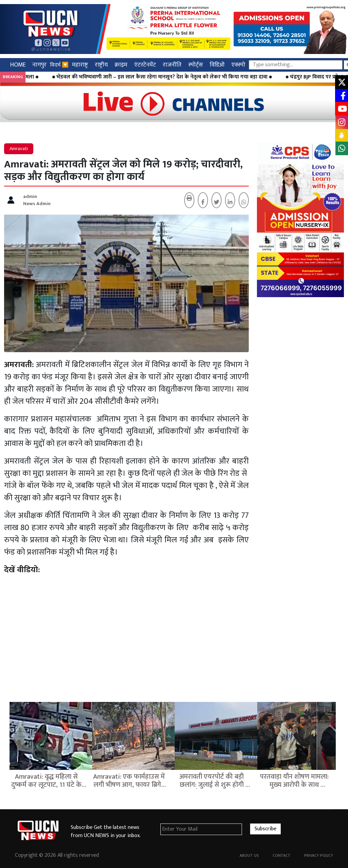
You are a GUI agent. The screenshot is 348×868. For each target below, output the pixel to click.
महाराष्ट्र (80, 65)
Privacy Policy (319, 855)
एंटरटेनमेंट (145, 65)
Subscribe (265, 829)
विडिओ (217, 65)
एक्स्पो (238, 65)
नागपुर (39, 65)
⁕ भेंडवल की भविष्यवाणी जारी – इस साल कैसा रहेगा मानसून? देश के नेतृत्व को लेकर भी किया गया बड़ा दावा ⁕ (180, 77)
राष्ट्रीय (101, 65)
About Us (249, 855)
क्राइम (121, 65)
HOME (18, 65)
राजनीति (172, 65)
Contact (282, 855)
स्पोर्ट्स (196, 65)
